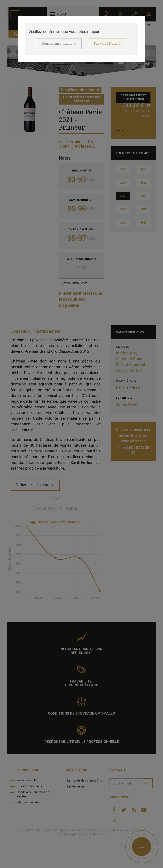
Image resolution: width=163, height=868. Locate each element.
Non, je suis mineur (55, 44)
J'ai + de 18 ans (107, 44)
